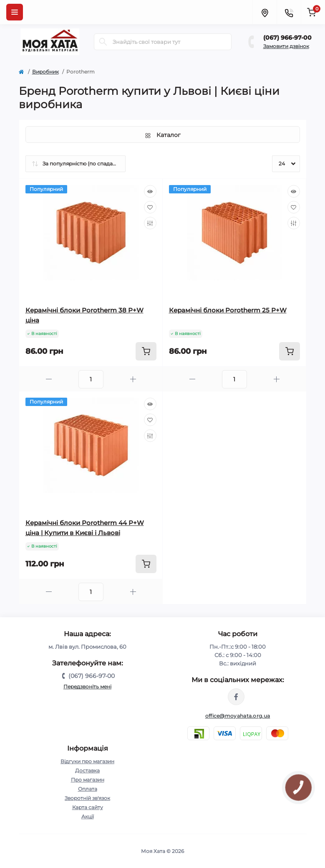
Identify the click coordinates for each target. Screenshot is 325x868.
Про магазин (88, 780)
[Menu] (15, 12)
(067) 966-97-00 (287, 38)
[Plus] (133, 379)
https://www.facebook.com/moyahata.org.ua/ (236, 697)
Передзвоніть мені (87, 687)
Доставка (87, 770)
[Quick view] (150, 191)
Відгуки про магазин (87, 761)
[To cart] (146, 351)
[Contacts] (289, 12)
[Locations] (265, 12)
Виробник (45, 72)
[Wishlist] (150, 207)
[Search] (103, 42)
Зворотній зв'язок (87, 798)
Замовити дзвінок (286, 46)
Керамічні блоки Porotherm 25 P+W (228, 310)
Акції (88, 816)
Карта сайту (88, 807)
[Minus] (49, 379)
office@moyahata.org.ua (238, 716)
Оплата (88, 789)
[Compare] (150, 223)
